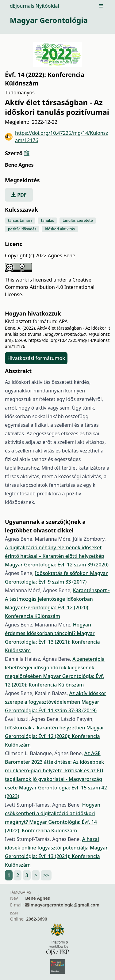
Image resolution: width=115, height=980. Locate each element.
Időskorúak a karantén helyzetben (46, 728)
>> (46, 875)
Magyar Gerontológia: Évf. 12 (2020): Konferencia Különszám (55, 736)
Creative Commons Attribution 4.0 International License (50, 287)
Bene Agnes (19, 165)
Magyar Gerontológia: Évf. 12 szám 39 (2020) (57, 565)
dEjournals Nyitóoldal (34, 6)
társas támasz (20, 220)
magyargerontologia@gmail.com (65, 905)
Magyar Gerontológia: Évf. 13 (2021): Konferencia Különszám (52, 642)
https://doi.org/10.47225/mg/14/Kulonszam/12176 (56, 137)
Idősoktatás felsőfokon (63, 573)
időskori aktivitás (60, 229)
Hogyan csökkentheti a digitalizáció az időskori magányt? (53, 813)
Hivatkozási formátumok (36, 358)
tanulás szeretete (78, 220)
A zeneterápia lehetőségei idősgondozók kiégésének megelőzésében (55, 668)
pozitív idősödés (22, 229)
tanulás (47, 220)
